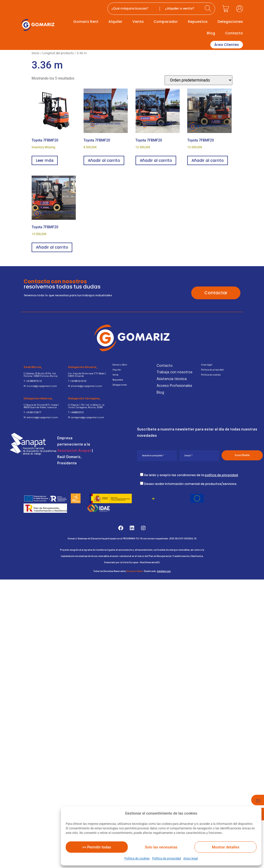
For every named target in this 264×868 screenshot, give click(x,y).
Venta (138, 22)
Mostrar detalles (225, 847)
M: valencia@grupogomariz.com (41, 418)
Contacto (234, 33)
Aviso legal (190, 858)
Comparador (166, 22)
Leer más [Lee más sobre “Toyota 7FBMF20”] (45, 160)
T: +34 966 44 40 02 (78, 381)
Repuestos (198, 22)
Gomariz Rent (86, 22)
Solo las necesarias (161, 847)
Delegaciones (230, 22)
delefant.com (164, 572)
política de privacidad (221, 475)
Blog (211, 33)
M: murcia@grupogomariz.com (41, 386)
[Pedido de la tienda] (199, 80)
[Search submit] (209, 9)
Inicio (36, 53)
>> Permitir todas (97, 847)
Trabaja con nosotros (175, 372)
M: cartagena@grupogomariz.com (87, 418)
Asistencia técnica (172, 379)
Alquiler (115, 22)
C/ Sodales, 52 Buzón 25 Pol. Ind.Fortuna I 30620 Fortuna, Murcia (41, 375)
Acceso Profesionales (174, 386)
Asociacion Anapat (74, 451)
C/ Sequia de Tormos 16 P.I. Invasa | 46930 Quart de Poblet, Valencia (42, 406)
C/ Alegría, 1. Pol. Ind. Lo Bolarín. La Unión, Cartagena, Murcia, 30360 (87, 406)
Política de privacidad (166, 858)
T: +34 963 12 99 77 (33, 413)
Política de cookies (137, 858)
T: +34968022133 (76, 413)
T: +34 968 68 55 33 (33, 381)
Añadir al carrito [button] (104, 160)
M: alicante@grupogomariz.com (85, 386)
